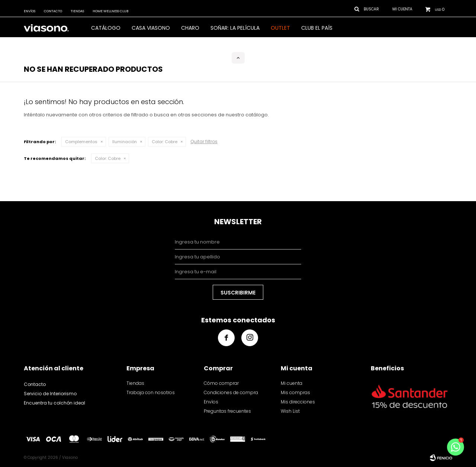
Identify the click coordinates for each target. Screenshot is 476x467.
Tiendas (77, 11)
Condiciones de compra (231, 392)
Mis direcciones (298, 402)
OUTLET (280, 28)
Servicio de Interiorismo (50, 394)
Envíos (30, 11)
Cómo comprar (221, 383)
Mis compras (295, 392)
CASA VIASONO (151, 28)
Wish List (290, 411)
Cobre (165, 142)
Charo (190, 28)
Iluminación (125, 142)
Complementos (81, 142)
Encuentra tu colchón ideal (54, 403)
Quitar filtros (204, 141)
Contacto (53, 11)
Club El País (317, 28)
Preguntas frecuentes (227, 411)
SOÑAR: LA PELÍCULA (235, 28)
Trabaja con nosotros (151, 392)
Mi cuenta (292, 383)
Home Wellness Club (110, 11)
